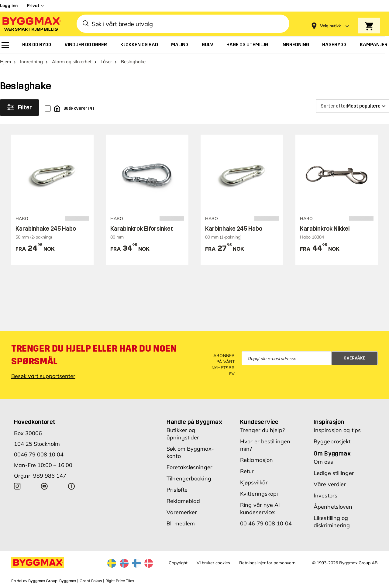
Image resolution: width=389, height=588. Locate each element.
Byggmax (68, 581)
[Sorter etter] (353, 106)
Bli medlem (181, 523)
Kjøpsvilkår (254, 482)
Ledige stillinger (334, 473)
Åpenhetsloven (333, 507)
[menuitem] (5, 45)
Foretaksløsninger (189, 467)
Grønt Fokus (91, 581)
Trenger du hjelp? (262, 430)
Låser (106, 62)
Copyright (178, 563)
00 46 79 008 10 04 (266, 523)
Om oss (323, 462)
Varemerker (182, 512)
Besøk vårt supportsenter (43, 376)
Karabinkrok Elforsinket (142, 229)
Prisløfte (177, 490)
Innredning (31, 62)
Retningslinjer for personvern (267, 563)
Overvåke (355, 358)
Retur (247, 471)
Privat (33, 5)
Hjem (5, 62)
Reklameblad (183, 501)
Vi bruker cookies (213, 563)
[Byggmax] (31, 24)
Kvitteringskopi (259, 494)
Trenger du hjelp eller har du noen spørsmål (94, 355)
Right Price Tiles (120, 581)
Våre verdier (330, 484)
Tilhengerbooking (189, 478)
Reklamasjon (256, 460)
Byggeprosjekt (332, 441)
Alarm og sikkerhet (72, 62)
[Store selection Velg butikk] (330, 26)
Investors (325, 495)
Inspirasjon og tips (337, 430)
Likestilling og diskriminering (332, 522)
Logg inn (9, 5)
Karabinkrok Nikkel (325, 229)
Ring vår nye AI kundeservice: (260, 509)
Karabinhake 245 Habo (46, 229)
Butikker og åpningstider (183, 434)
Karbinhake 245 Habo (234, 229)
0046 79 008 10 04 (39, 454)
